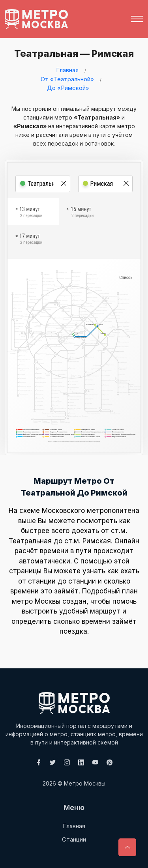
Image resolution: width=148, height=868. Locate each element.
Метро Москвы (85, 783)
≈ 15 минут (80, 213)
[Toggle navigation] (137, 19)
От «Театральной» (67, 79)
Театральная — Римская (72, 53)
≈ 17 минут (29, 240)
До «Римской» (68, 88)
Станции (74, 839)
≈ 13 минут (29, 213)
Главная (67, 70)
